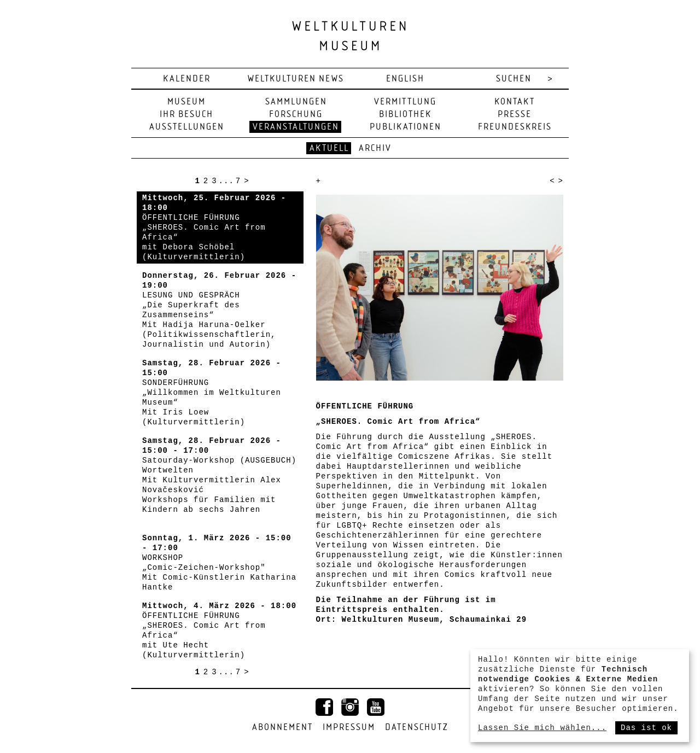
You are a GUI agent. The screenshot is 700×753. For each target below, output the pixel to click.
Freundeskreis (515, 127)
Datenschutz (416, 728)
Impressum (349, 728)
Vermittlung (405, 102)
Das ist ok (646, 728)
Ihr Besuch (186, 115)
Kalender (187, 79)
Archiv (375, 148)
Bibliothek (405, 115)
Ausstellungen (187, 127)
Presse (515, 115)
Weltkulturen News (296, 79)
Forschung (296, 115)
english (405, 79)
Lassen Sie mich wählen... (542, 728)
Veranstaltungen (296, 127)
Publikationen (406, 127)
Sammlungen (296, 102)
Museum (186, 102)
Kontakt (515, 102)
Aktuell (329, 148)
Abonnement (282, 728)
